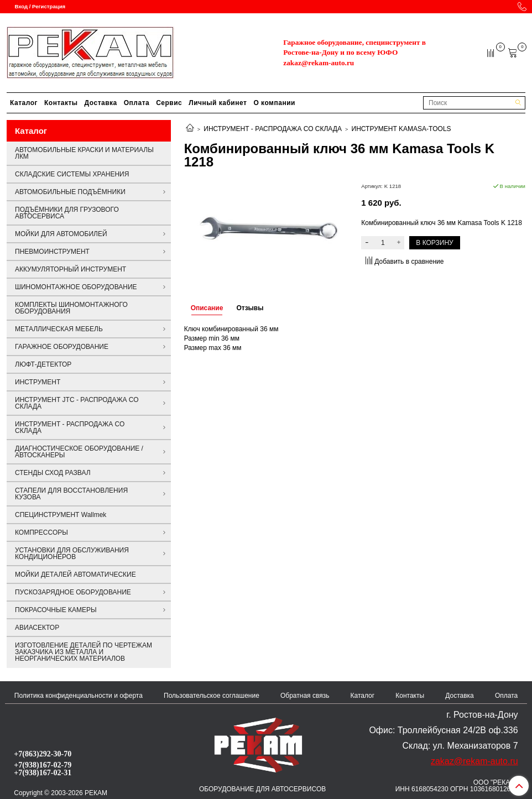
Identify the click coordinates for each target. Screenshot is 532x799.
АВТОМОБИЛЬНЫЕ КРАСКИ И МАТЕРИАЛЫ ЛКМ (84, 153)
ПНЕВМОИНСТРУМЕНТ (52, 252)
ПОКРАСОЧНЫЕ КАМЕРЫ (56, 610)
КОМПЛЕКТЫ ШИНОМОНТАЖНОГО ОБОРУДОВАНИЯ (71, 308)
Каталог (24, 103)
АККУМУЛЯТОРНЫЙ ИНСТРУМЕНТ (71, 269)
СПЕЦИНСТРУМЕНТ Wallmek (61, 515)
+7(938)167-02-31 (43, 772)
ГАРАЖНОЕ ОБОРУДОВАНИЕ (62, 347)
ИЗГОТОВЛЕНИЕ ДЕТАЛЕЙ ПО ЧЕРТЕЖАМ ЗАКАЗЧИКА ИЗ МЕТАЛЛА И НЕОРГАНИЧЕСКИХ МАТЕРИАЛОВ (84, 652)
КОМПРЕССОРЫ (41, 532)
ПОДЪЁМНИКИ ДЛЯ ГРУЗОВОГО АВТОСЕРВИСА (67, 213)
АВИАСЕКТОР (37, 628)
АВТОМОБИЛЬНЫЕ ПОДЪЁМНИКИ (70, 192)
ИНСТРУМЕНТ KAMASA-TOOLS (401, 129)
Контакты (61, 103)
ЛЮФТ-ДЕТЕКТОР (43, 364)
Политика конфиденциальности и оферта (79, 696)
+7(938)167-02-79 (43, 765)
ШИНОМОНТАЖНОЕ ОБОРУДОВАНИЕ (76, 287)
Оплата (137, 103)
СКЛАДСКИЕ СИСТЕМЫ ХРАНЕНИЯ (72, 174)
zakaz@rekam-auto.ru (319, 63)
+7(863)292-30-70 (43, 754)
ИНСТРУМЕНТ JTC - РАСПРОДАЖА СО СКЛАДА (77, 403)
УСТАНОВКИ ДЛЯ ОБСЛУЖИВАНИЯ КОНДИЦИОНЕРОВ (72, 553)
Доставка (101, 103)
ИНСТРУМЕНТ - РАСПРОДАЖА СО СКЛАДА (273, 129)
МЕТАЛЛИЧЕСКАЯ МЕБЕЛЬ (59, 329)
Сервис (169, 103)
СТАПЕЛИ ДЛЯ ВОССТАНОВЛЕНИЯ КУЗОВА (71, 494)
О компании (274, 103)
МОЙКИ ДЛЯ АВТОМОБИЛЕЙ (61, 234)
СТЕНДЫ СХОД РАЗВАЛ (53, 473)
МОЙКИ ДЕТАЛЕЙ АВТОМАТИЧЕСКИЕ (75, 575)
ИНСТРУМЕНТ (38, 382)
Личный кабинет (218, 103)
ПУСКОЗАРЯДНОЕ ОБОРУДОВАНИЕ (73, 592)
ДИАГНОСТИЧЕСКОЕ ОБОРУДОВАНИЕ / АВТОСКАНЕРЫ (79, 452)
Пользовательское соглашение (212, 696)
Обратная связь (305, 696)
